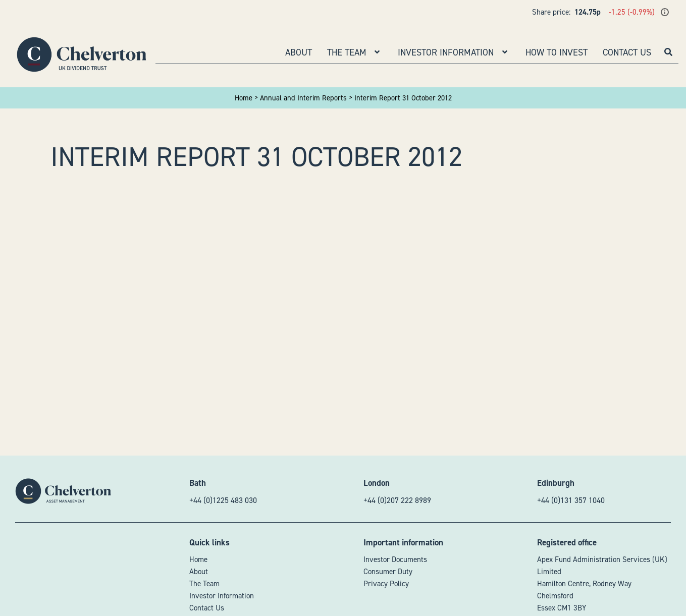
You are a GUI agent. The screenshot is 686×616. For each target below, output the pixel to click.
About (299, 52)
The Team (347, 52)
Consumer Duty (388, 572)
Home (198, 559)
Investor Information (446, 52)
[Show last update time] (665, 12)
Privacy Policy (386, 584)
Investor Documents (395, 559)
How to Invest (557, 52)
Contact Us (627, 52)
